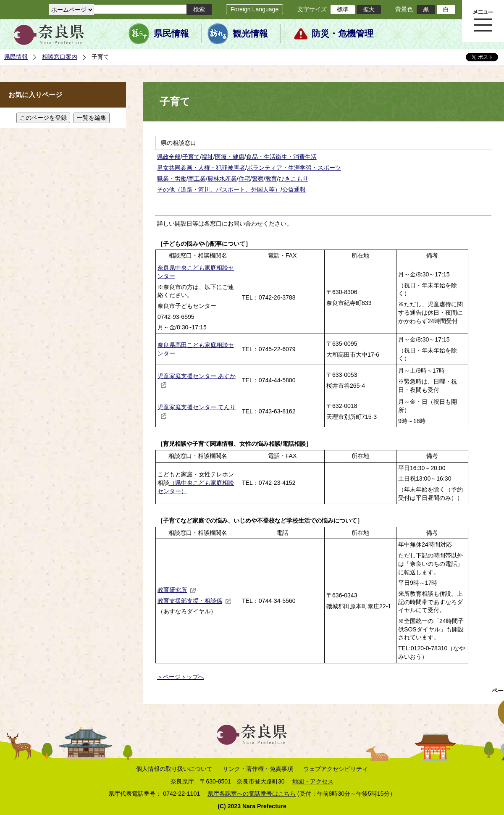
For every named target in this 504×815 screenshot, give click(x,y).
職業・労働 (172, 179)
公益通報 (294, 189)
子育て (191, 157)
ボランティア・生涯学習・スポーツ (294, 168)
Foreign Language (255, 9)
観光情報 (250, 34)
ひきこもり (294, 179)
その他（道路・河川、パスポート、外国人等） (219, 189)
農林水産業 (222, 179)
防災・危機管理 (343, 34)
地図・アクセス (313, 781)
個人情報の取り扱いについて (174, 769)
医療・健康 (230, 157)
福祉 (207, 157)
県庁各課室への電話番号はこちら (252, 794)
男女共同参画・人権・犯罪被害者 (201, 168)
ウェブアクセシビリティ (336, 769)
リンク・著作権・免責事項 (258, 769)
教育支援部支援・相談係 (194, 601)
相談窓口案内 (60, 57)
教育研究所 (177, 590)
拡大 (369, 9)
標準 (343, 9)
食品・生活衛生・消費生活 (281, 157)
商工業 (197, 179)
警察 (258, 179)
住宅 (244, 179)
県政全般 (169, 157)
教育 (271, 179)
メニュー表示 (483, 21)
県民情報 (171, 34)
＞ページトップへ (181, 677)
